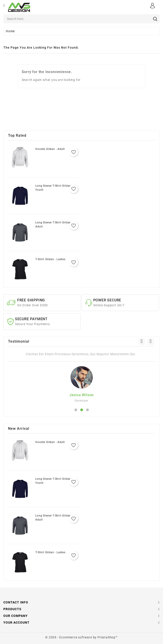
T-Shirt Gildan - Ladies (50, 259)
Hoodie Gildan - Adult (50, 149)
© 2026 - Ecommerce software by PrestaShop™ (81, 637)
